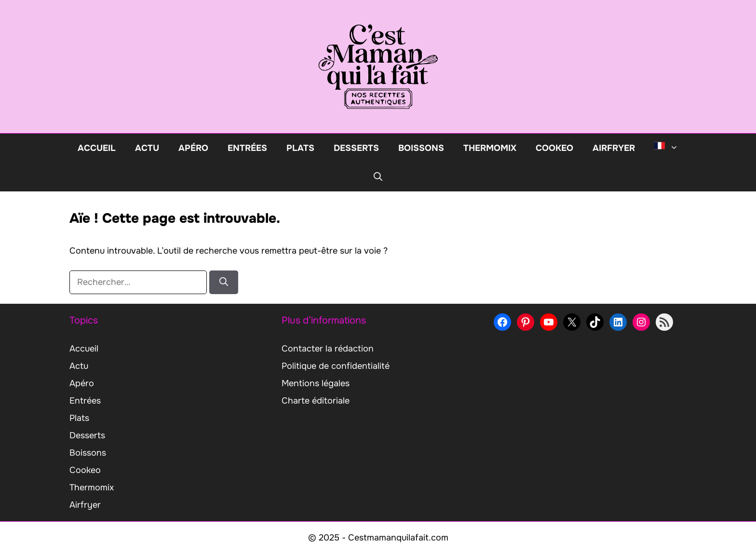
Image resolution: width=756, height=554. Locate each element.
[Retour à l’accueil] (378, 66)
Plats (300, 148)
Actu (147, 148)
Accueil (97, 148)
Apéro (193, 148)
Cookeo (554, 148)
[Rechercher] (224, 282)
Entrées (247, 148)
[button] (378, 177)
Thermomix (490, 148)
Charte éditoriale (316, 401)
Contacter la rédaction (328, 349)
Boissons (421, 148)
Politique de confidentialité (336, 366)
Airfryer (614, 148)
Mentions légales (316, 383)
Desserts (356, 148)
